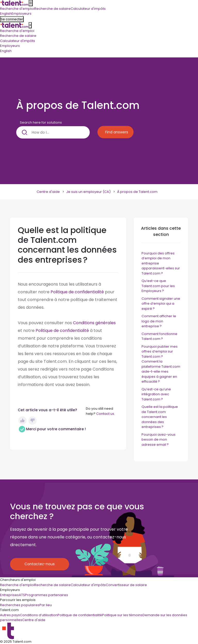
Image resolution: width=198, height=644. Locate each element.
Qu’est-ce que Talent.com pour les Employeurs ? (158, 286)
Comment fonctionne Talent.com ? (159, 336)
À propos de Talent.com (137, 192)
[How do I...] (53, 132)
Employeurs (10, 46)
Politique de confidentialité (77, 292)
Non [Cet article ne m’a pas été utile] (32, 420)
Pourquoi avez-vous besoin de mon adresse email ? (159, 440)
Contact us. (106, 414)
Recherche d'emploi (17, 31)
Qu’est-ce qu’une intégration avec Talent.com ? (156, 394)
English (6, 51)
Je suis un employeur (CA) (88, 192)
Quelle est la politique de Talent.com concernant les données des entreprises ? (160, 417)
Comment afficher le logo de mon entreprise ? (159, 321)
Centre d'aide (48, 192)
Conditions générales (94, 323)
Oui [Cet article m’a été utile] (22, 420)
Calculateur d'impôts (18, 41)
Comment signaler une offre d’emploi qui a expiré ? (161, 304)
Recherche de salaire (18, 36)
